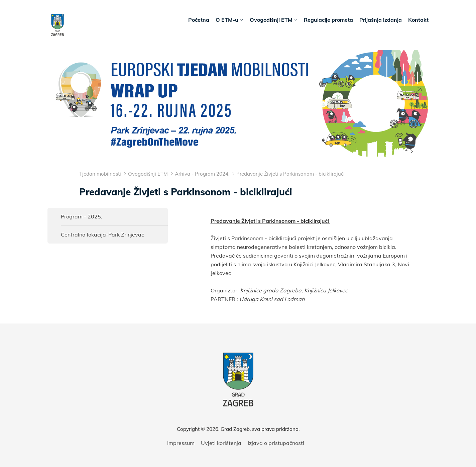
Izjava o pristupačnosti (276, 443)
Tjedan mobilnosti (100, 174)
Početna (199, 20)
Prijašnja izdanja (381, 20)
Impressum (181, 443)
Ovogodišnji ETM (274, 20)
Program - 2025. (82, 216)
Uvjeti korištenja (221, 443)
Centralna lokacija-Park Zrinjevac (102, 235)
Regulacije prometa (328, 20)
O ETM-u (229, 20)
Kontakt (418, 20)
